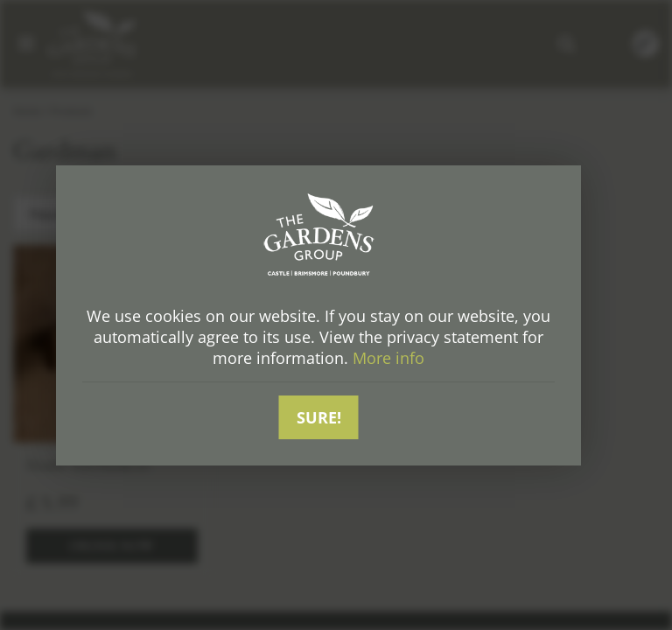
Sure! (319, 417)
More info (388, 358)
